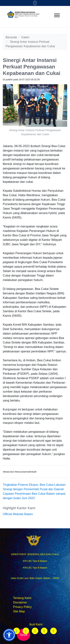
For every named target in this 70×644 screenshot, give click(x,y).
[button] (9, 635)
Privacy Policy (22, 607)
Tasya (24, 635)
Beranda (11, 37)
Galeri (25, 37)
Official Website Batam (18, 514)
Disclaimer (20, 602)
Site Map (19, 611)
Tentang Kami (22, 598)
